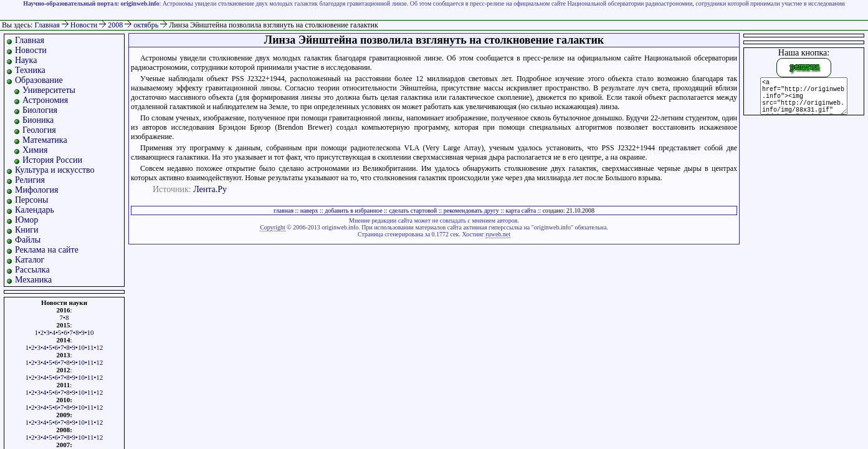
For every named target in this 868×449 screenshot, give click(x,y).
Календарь (35, 210)
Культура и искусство (55, 170)
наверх (309, 210)
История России (52, 160)
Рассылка (32, 270)
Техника (30, 70)
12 (99, 347)
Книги (27, 230)
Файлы (28, 240)
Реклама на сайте (47, 250)
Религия (30, 180)
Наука (26, 60)
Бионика (38, 120)
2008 (116, 25)
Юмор (26, 220)
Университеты (49, 90)
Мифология (37, 190)
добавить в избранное (353, 210)
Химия (35, 150)
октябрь (147, 25)
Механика (33, 280)
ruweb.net (498, 234)
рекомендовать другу (471, 210)
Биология (40, 110)
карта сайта (521, 210)
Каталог (30, 260)
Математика (45, 140)
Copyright (273, 227)
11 (91, 347)
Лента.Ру (210, 189)
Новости (85, 25)
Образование (39, 80)
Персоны (31, 200)
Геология (39, 130)
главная (284, 210)
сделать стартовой (413, 210)
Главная (47, 25)
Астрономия (45, 100)
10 (91, 332)
